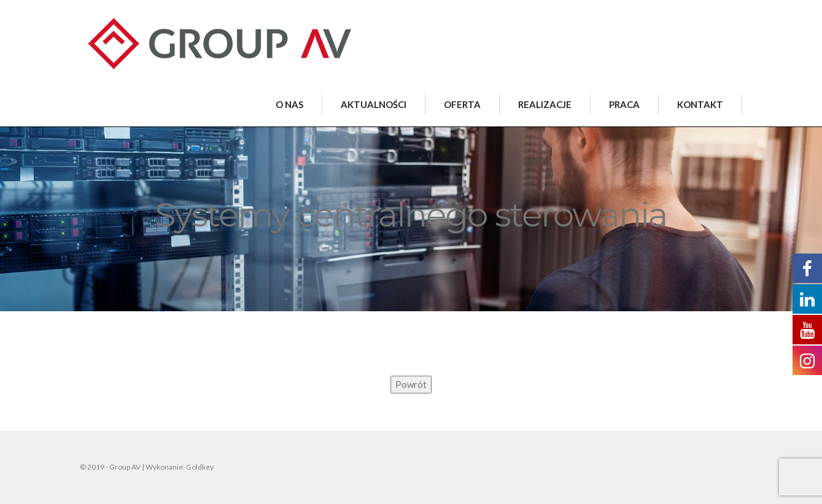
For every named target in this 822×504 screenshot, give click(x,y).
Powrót (411, 384)
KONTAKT (700, 104)
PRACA (624, 104)
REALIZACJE (545, 104)
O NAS (289, 104)
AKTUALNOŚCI (374, 104)
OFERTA (462, 104)
